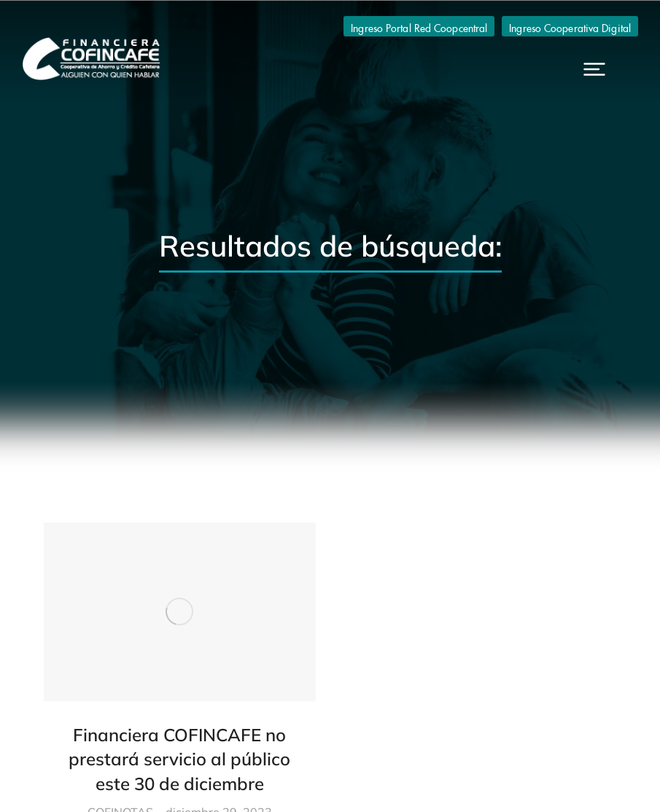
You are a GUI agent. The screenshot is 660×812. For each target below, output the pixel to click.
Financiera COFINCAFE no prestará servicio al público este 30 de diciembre (179, 759)
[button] (594, 69)
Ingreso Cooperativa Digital (570, 26)
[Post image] (180, 612)
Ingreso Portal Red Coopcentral (419, 26)
